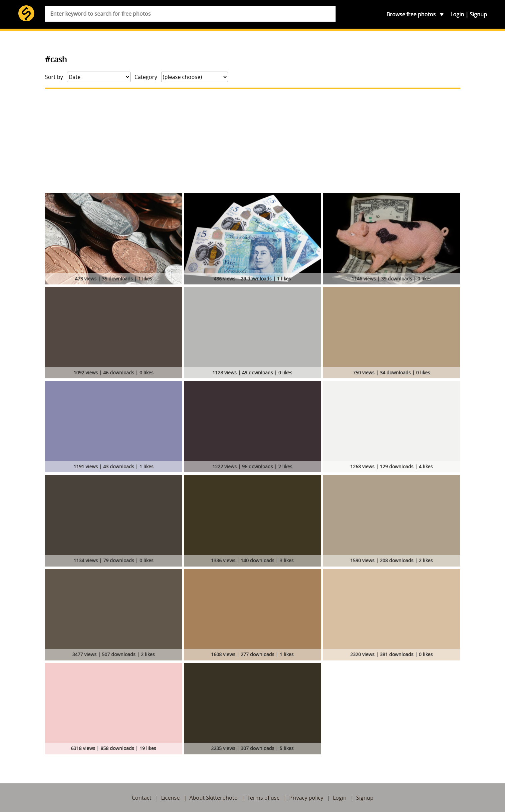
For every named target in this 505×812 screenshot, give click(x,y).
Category (146, 77)
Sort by (54, 77)
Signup (478, 14)
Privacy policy (306, 798)
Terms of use (263, 798)
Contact (142, 798)
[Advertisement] (253, 141)
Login (457, 14)
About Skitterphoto (214, 798)
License (170, 798)
